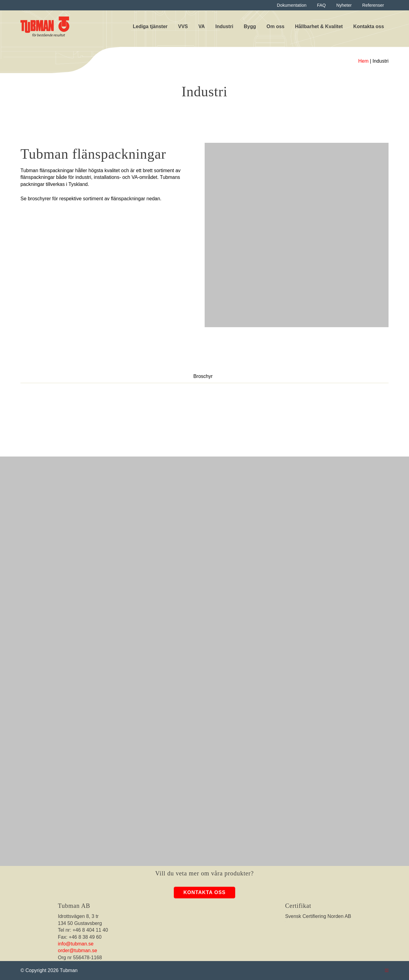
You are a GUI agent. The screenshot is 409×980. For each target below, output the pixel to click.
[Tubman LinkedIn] (388, 971)
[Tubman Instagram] (386, 971)
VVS (183, 26)
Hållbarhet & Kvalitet (319, 26)
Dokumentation (292, 5)
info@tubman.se (76, 944)
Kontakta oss (369, 26)
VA (201, 26)
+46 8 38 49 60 (85, 937)
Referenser (373, 5)
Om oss (276, 26)
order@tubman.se (78, 950)
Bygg (250, 26)
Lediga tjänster (150, 26)
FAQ (321, 5)
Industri (224, 26)
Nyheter (344, 5)
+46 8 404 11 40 (90, 930)
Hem (363, 61)
